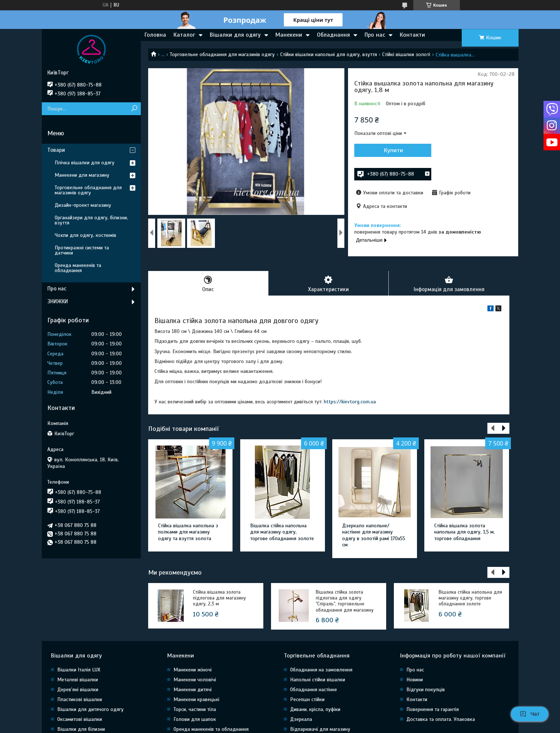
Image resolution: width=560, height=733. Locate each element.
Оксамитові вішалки (80, 719)
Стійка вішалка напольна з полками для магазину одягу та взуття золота (188, 532)
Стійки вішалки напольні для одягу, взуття (329, 54)
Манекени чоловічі (195, 680)
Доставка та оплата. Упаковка (441, 719)
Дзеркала (301, 719)
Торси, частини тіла (195, 709)
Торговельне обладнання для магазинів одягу (222, 54)
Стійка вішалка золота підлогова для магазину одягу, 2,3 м (219, 598)
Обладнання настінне (314, 690)
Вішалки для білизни (81, 729)
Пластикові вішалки (80, 699)
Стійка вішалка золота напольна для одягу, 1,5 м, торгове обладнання (464, 532)
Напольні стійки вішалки (318, 680)
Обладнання (333, 35)
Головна (155, 35)
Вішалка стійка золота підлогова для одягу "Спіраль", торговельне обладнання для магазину (345, 601)
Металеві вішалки (78, 680)
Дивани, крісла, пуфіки (315, 709)
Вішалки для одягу (235, 35)
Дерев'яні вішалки (78, 690)
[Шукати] (134, 109)
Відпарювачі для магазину (320, 729)
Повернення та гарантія (433, 709)
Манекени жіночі (193, 670)
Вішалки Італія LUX (79, 670)
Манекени (289, 35)
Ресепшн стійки (307, 699)
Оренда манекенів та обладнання (78, 268)
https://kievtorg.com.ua (350, 402)
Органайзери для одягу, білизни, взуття (91, 220)
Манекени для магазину (82, 175)
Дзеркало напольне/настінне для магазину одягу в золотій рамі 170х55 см (374, 535)
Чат (530, 714)
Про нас (375, 35)
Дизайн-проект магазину (83, 205)
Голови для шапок (195, 719)
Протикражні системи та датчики (82, 250)
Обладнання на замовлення (321, 670)
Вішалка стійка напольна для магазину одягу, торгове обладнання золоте (282, 532)
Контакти (412, 35)
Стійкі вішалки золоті (406, 54)
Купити (394, 150)
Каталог (184, 35)
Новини (415, 680)
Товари (56, 150)
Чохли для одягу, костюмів (85, 235)
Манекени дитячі (193, 690)
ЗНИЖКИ (58, 301)
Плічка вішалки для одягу (85, 163)
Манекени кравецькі (196, 699)
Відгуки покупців (426, 690)
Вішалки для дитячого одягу (90, 709)
